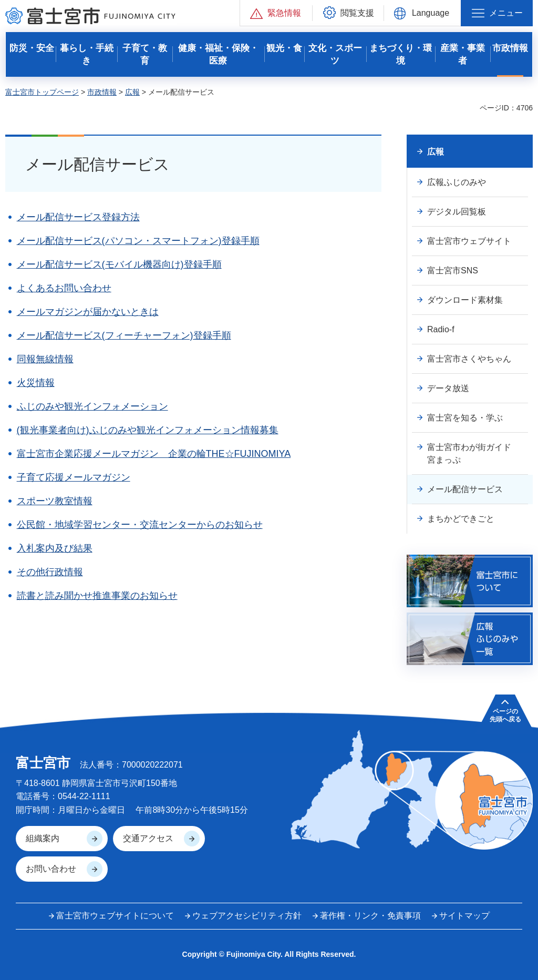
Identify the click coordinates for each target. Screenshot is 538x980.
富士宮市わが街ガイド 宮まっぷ (473, 453)
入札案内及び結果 (55, 548)
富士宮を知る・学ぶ (465, 418)
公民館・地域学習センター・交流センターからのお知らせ (140, 525)
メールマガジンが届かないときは (88, 312)
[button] (276, 13)
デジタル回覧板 (457, 212)
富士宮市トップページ (42, 92)
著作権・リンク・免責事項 (370, 916)
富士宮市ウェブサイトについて (115, 916)
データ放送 (448, 388)
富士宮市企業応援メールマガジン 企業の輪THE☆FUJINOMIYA (154, 454)
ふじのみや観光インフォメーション (92, 406)
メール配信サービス (465, 489)
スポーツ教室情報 (55, 501)
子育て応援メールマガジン (74, 477)
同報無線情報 (45, 359)
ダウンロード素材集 (465, 300)
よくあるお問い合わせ (64, 288)
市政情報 (102, 92)
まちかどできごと (461, 519)
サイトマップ (464, 916)
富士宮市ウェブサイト (469, 241)
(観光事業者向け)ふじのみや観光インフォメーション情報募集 (148, 430)
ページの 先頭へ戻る (505, 715)
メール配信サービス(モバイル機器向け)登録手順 (119, 264)
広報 (132, 92)
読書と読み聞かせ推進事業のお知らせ (97, 596)
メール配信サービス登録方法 (78, 217)
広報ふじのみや (457, 182)
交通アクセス (148, 838)
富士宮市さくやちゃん (469, 359)
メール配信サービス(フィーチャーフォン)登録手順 (124, 335)
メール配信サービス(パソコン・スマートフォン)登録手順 (138, 241)
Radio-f (441, 329)
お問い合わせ (51, 869)
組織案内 (43, 838)
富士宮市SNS (453, 270)
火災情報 (36, 383)
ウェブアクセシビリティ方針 (247, 916)
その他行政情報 (50, 572)
